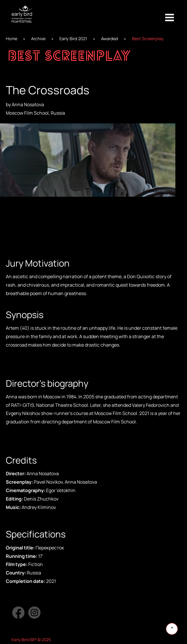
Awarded (110, 39)
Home (12, 39)
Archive (38, 39)
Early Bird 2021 (73, 39)
